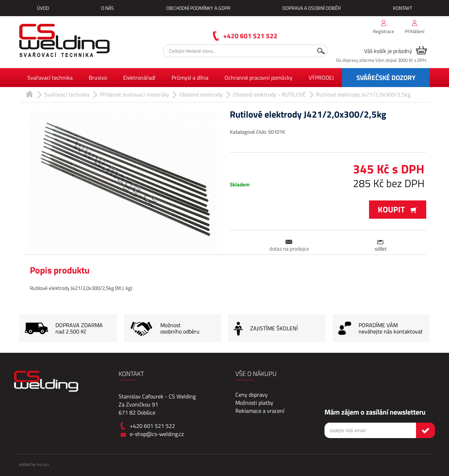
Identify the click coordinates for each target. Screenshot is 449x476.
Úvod (43, 8)
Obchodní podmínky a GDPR (198, 8)
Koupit (398, 209)
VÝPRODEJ (321, 78)
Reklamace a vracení (260, 411)
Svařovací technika (50, 78)
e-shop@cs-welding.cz (157, 434)
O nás (108, 8)
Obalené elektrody (201, 94)
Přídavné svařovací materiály (135, 94)
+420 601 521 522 (250, 36)
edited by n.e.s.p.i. (34, 464)
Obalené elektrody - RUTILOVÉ (269, 94)
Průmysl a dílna (190, 78)
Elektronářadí (139, 78)
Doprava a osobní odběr (312, 8)
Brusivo (98, 78)
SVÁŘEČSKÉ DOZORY (386, 77)
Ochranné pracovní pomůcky (259, 78)
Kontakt (403, 8)
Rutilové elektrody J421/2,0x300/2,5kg (363, 94)
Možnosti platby (254, 403)
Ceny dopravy (252, 395)
